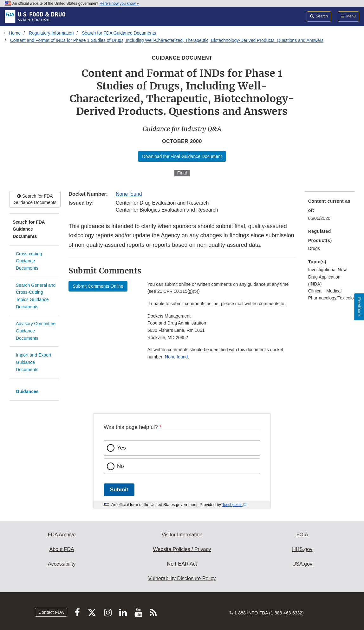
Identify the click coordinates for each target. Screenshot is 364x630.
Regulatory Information (51, 33)
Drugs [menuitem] (314, 248)
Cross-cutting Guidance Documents (29, 261)
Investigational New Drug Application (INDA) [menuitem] (327, 277)
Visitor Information (182, 535)
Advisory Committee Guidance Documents (36, 331)
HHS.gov (302, 549)
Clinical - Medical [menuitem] (325, 291)
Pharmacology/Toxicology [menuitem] (330, 298)
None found (129, 194)
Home (15, 33)
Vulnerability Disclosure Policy (182, 578)
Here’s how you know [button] (119, 3)
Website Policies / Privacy (182, 549)
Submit (119, 490)
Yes (121, 448)
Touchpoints (232, 505)
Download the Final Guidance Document (182, 156)
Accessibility (62, 564)
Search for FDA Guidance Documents (119, 33)
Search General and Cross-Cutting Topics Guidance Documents (36, 296)
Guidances (27, 391)
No (120, 466)
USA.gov (302, 564)
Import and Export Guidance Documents (33, 362)
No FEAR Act (182, 564)
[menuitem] (330, 212)
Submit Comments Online (98, 286)
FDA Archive (62, 535)
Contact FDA (51, 612)
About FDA (62, 549)
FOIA (302, 535)
